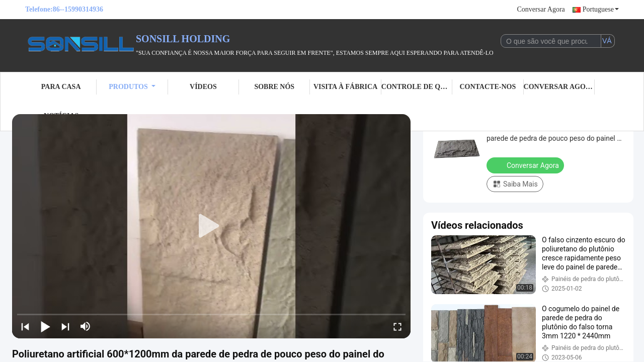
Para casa (61, 87)
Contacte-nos (488, 87)
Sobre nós (274, 87)
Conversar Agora (541, 9)
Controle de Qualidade (417, 87)
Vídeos (203, 87)
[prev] (25, 326)
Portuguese (601, 9)
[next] (65, 326)
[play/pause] (45, 326)
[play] (211, 226)
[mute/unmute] (86, 326)
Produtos (132, 87)
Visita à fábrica (345, 87)
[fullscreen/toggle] (397, 326)
